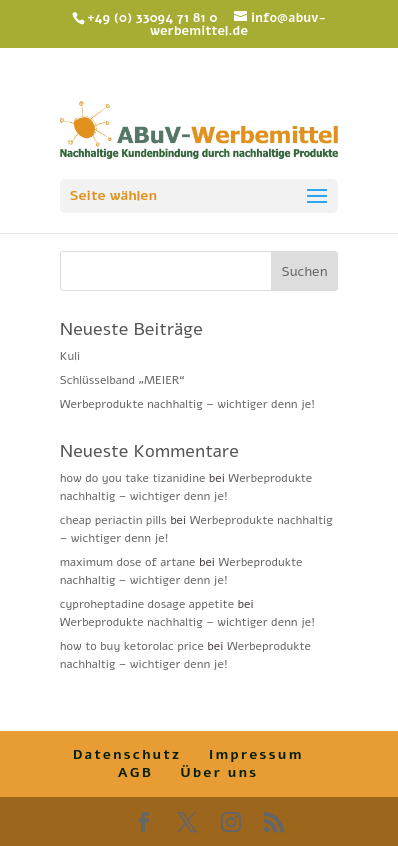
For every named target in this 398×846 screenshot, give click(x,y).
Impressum (256, 754)
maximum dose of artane (128, 562)
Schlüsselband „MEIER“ (122, 380)
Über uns (219, 772)
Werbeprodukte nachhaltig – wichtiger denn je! (187, 404)
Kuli (70, 356)
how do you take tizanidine (133, 478)
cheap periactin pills (113, 520)
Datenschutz (127, 754)
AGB (135, 772)
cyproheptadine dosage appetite (147, 604)
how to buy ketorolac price (132, 646)
